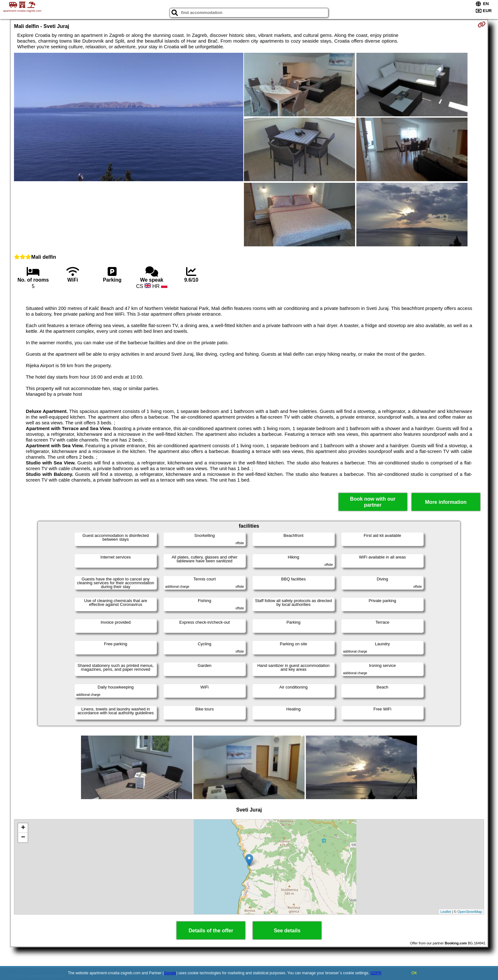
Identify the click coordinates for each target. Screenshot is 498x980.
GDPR (376, 973)
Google (170, 973)
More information (446, 502)
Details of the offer (211, 931)
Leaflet (446, 912)
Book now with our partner (373, 502)
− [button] (23, 838)
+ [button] (23, 828)
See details (287, 931)
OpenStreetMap (470, 912)
